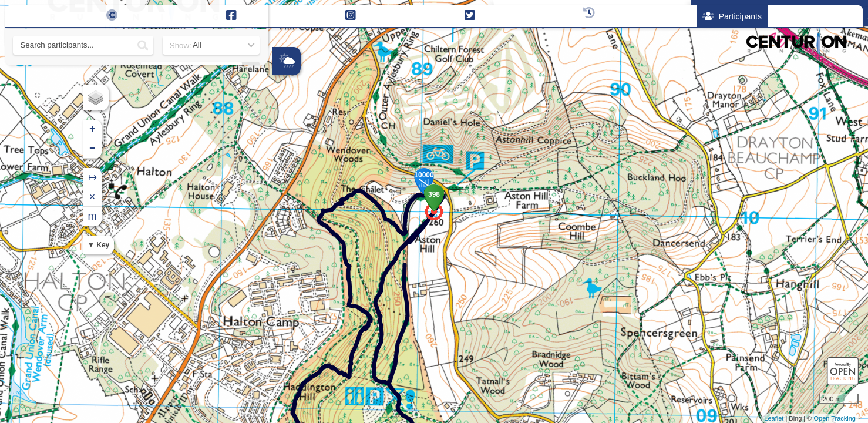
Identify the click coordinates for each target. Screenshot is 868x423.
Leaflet (774, 418)
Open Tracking (835, 418)
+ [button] (282, 129)
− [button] (282, 149)
